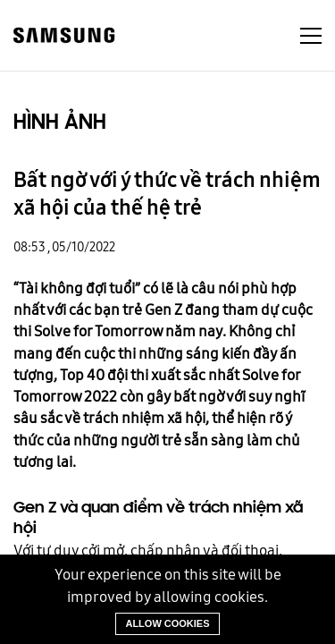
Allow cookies (167, 623)
